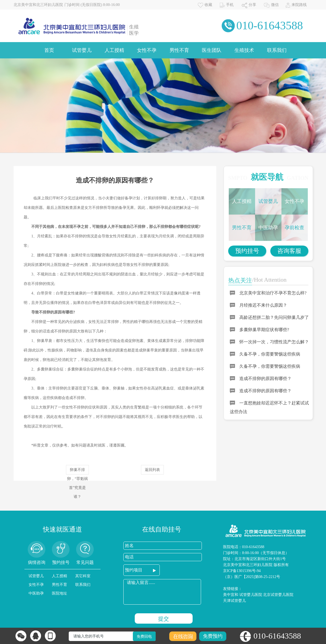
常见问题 (85, 562)
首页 (49, 50)
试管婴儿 (82, 50)
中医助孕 (268, 228)
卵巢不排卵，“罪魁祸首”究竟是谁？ (77, 471)
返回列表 (152, 470)
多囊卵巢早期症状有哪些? (264, 330)
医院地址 (59, 593)
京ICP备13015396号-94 (242, 571)
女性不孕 (147, 50)
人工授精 (114, 50)
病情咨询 (37, 562)
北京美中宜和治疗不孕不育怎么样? (273, 293)
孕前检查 (294, 228)
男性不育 (179, 50)
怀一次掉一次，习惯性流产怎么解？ (274, 342)
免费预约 (213, 636)
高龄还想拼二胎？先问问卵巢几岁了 (274, 317)
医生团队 (212, 50)
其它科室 (83, 576)
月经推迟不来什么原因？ (263, 305)
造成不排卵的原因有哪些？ (265, 378)
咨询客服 (289, 251)
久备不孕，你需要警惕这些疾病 (270, 354)
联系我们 (277, 50)
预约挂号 (247, 251)
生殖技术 (244, 50)
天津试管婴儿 (234, 601)
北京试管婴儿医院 (278, 595)
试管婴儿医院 (251, 595)
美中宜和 (231, 595)
